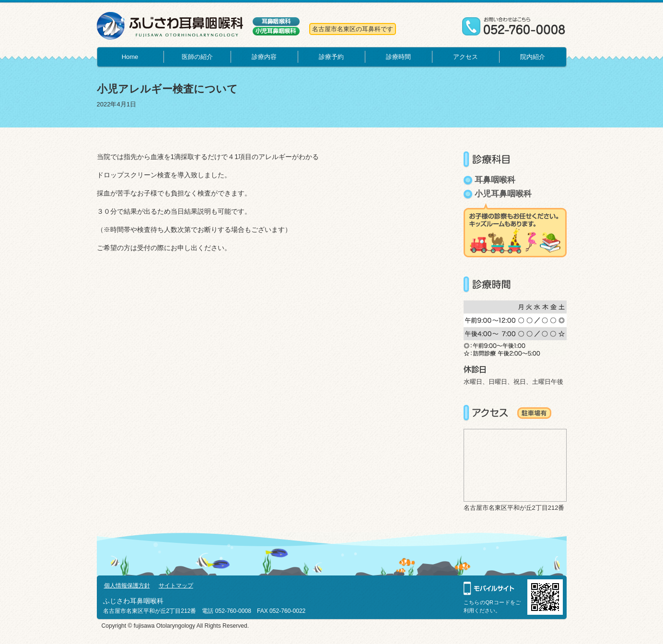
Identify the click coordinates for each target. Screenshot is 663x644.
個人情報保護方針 (127, 586)
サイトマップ (176, 586)
